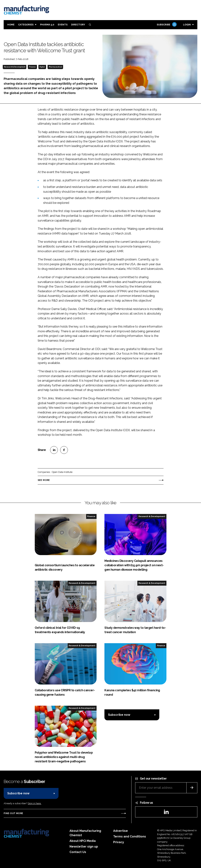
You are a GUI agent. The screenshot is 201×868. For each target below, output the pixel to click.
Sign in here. (35, 803)
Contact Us (78, 852)
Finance (32, 67)
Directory (78, 25)
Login (187, 25)
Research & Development (15, 67)
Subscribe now (119, 715)
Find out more (13, 813)
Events (63, 25)
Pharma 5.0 (47, 25)
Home (11, 25)
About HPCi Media (83, 841)
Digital (42, 67)
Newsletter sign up (84, 847)
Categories (26, 25)
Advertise (121, 831)
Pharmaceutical (55, 67)
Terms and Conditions (130, 836)
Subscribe (166, 25)
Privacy (119, 842)
